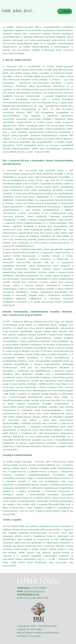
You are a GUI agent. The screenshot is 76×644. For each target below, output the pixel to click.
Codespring (35, 636)
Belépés (71, 579)
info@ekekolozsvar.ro (34, 591)
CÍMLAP (65, 11)
